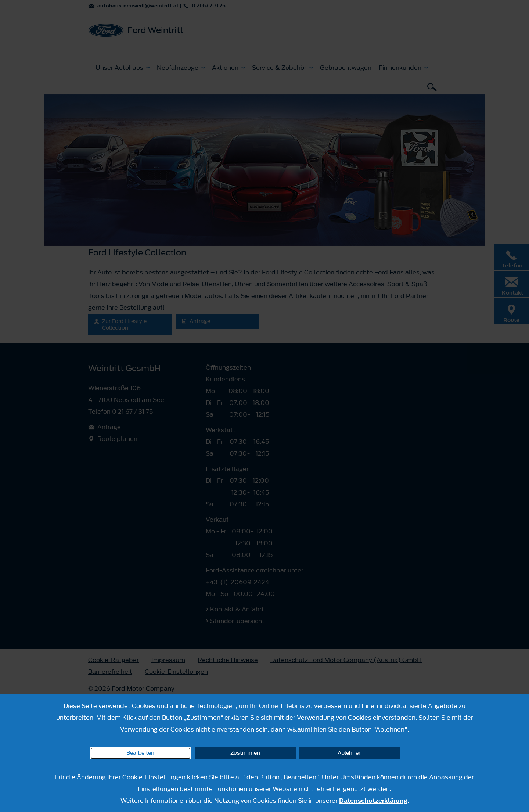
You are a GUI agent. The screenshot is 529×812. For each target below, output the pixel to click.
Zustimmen (245, 753)
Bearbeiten (140, 753)
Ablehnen (350, 753)
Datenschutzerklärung (373, 801)
